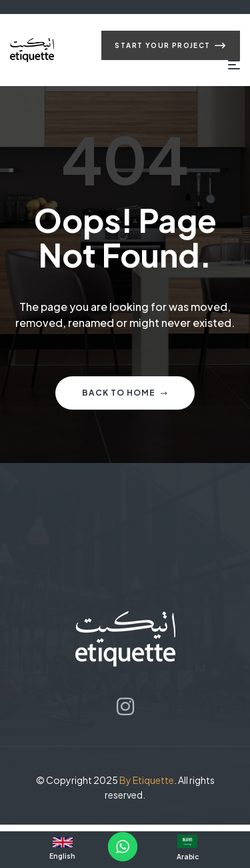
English (62, 856)
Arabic (188, 857)
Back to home (125, 393)
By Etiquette (147, 780)
